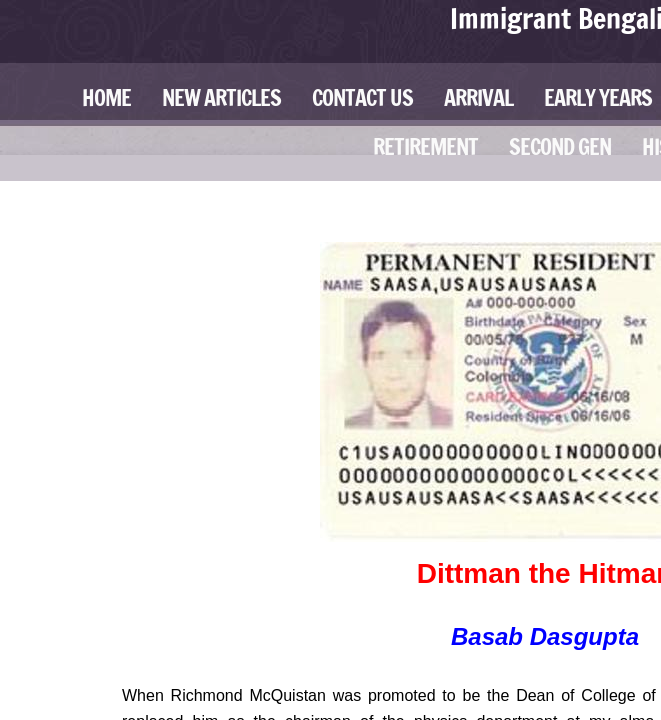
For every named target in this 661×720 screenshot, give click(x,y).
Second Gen (560, 146)
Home (106, 97)
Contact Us (362, 97)
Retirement (425, 146)
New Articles (221, 97)
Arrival (478, 97)
